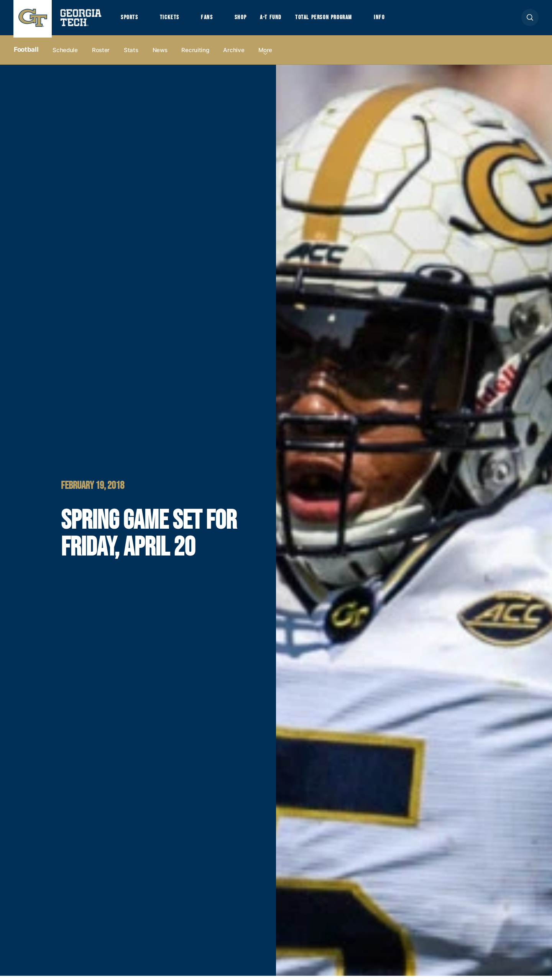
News (160, 54)
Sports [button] (130, 20)
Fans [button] (211, 20)
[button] (530, 20)
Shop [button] (246, 20)
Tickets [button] (172, 20)
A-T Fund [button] (277, 20)
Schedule (65, 54)
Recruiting (195, 54)
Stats (131, 54)
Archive (234, 54)
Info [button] (391, 20)
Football (26, 54)
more (265, 54)
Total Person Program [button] (332, 20)
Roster (101, 54)
